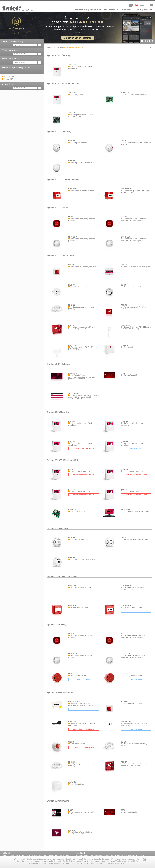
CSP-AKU (125, 345)
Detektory (66, 132)
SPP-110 (72, 634)
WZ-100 (71, 742)
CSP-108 (72, 441)
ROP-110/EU (73, 586)
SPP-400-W (73, 237)
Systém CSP (53, 412)
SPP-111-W (125, 654)
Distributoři (111, 10)
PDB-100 (72, 305)
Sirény (65, 208)
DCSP (71, 810)
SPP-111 (124, 634)
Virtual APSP (73, 393)
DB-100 (124, 742)
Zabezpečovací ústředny (12, 42)
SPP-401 (124, 217)
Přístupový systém (10, 50)
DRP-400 (72, 161)
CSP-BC (71, 830)
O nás (138, 10)
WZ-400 (71, 265)
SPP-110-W (73, 654)
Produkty (96, 10)
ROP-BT (71, 325)
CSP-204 (124, 421)
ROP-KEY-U (125, 325)
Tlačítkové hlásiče (70, 180)
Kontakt (149, 10)
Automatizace (8, 84)
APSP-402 (72, 93)
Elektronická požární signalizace (16, 68)
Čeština (142, 5)
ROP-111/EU (126, 586)
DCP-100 (72, 537)
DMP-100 (124, 537)
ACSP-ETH (125, 93)
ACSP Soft (72, 373)
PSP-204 (124, 469)
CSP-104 (124, 441)
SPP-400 (72, 217)
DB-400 (124, 285)
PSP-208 (72, 469)
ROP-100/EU (126, 606)
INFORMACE (81, 10)
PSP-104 (124, 489)
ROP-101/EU (73, 606)
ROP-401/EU (126, 189)
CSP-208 (72, 421)
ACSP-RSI (72, 113)
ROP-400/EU (73, 189)
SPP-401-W (125, 237)
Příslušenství (68, 256)
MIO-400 (124, 265)
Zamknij (145, 860)
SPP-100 (72, 674)
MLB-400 (72, 285)
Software (66, 364)
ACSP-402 (72, 65)
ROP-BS (124, 305)
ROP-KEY (72, 722)
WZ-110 (124, 702)
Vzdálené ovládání (70, 84)
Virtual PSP (125, 509)
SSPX (123, 373)
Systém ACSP (53, 56)
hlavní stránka (51, 47)
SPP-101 (124, 674)
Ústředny (66, 56)
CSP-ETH (72, 509)
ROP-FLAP (73, 345)
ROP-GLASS (126, 722)
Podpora (127, 10)
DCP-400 (72, 141)
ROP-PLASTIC (74, 702)
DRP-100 (72, 558)
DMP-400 (124, 141)
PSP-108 (72, 489)
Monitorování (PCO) (10, 59)
